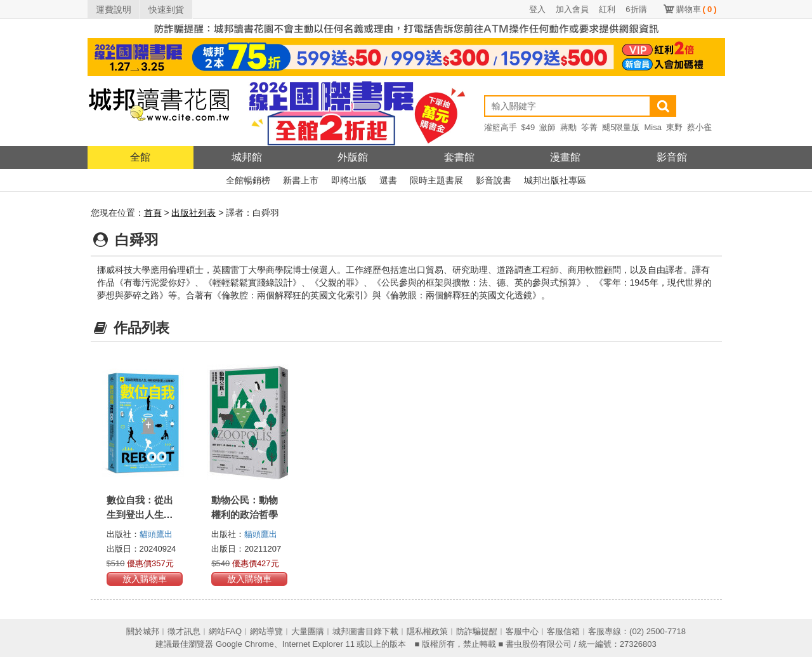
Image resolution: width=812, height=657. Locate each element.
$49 (528, 127)
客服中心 (522, 631)
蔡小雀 (699, 127)
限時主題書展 (436, 180)
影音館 (672, 157)
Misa (652, 127)
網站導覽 (266, 631)
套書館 (459, 157)
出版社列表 (193, 213)
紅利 (607, 9)
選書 (388, 180)
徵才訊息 (184, 631)
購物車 (697, 9)
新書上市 (301, 180)
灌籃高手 (501, 127)
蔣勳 (568, 127)
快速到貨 (166, 10)
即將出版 (349, 180)
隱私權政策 (427, 631)
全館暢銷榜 (248, 180)
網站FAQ (225, 631)
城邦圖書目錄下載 (365, 631)
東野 (674, 127)
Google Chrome (245, 644)
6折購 (636, 9)
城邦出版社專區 (555, 180)
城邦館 (247, 157)
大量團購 (308, 631)
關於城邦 (143, 631)
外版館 (353, 157)
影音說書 (494, 180)
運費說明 (114, 10)
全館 (140, 157)
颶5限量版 (621, 127)
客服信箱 (563, 631)
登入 (537, 9)
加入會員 (572, 9)
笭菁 (589, 127)
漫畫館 (565, 157)
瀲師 (547, 127)
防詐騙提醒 (477, 631)
